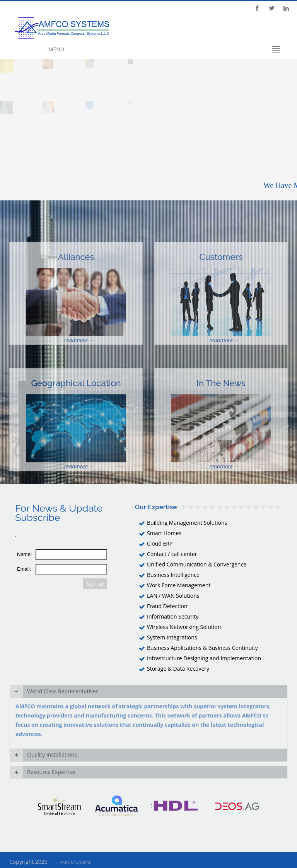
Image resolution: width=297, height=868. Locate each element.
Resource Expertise (42, 774)
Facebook (257, 8)
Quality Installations (43, 757)
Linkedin (286, 8)
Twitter (271, 8)
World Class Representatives (54, 701)
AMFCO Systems (75, 862)
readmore (76, 359)
